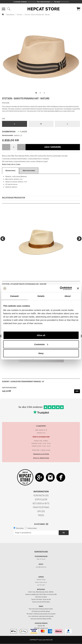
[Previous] (3, 239)
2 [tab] (41, 94)
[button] (4, 9)
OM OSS (41, 511)
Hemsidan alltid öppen (41, 454)
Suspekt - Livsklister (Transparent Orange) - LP (23, 381)
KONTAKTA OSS (41, 496)
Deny (41, 353)
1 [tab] (37, 94)
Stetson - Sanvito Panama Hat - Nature (37, 15)
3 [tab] (45, 94)
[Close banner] (78, 288)
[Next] (79, 239)
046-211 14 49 (41, 559)
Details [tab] (41, 296)
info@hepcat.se (41, 567)
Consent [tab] (14, 296)
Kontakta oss (41, 552)
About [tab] (68, 296)
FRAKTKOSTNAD (41, 507)
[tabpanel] (41, 57)
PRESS (41, 515)
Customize (41, 344)
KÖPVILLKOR (41, 500)
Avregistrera (32, 528)
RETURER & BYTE (41, 503)
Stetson (20, 15)
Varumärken (10, 15)
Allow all (41, 335)
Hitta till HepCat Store (41, 458)
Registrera (20, 528)
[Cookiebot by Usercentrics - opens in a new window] (60, 288)
